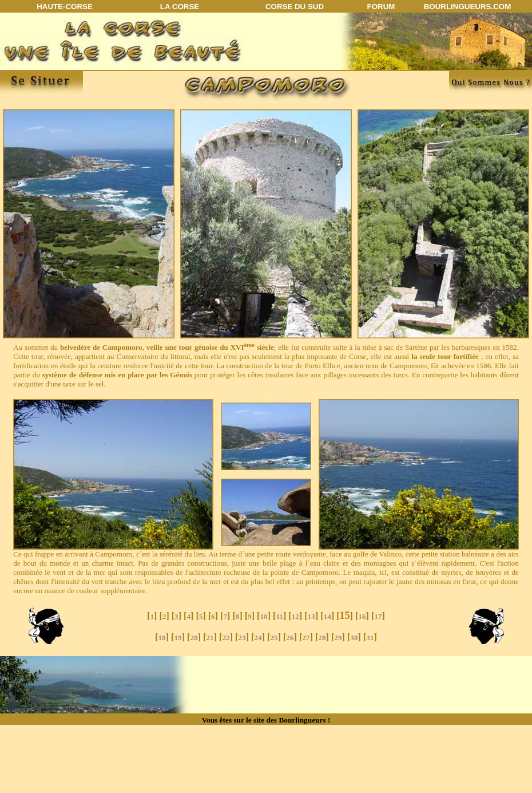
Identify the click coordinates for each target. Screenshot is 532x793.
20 (194, 638)
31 (370, 638)
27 (306, 638)
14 (327, 616)
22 (226, 638)
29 (338, 638)
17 (378, 616)
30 (354, 638)
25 (274, 638)
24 (258, 638)
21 (210, 638)
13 (311, 616)
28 (322, 638)
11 (279, 616)
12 (295, 616)
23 (242, 638)
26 (290, 638)
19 (178, 638)
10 (263, 616)
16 (362, 616)
